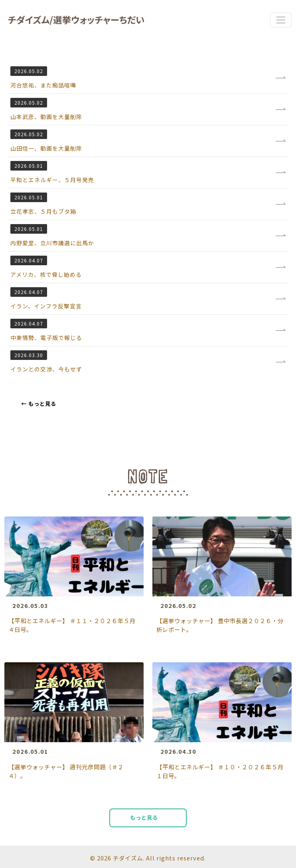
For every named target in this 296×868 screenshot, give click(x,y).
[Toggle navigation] (281, 20)
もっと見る (39, 404)
